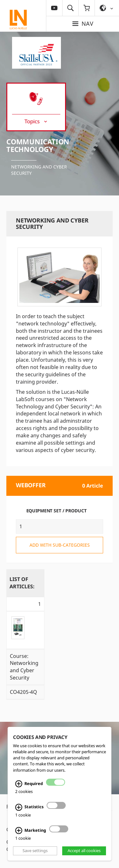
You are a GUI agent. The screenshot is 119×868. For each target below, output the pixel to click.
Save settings (35, 851)
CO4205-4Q (23, 692)
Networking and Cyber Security (39, 170)
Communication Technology (38, 145)
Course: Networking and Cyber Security (24, 667)
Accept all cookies (84, 851)
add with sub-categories (60, 545)
